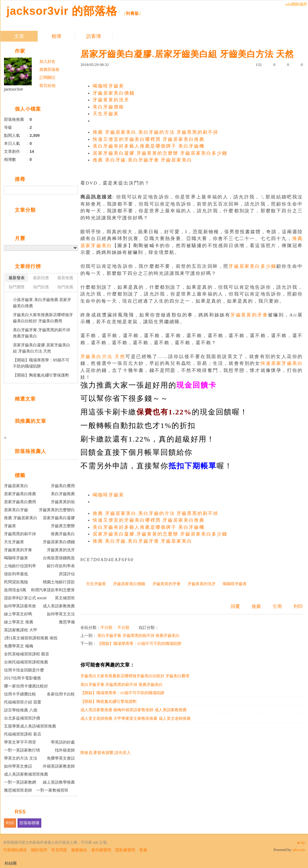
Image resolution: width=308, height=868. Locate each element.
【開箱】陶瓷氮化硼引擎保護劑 (108, 701)
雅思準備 (67, 622)
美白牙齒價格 (108, 107)
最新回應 (41, 278)
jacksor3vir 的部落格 (62, 11)
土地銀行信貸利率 (20, 566)
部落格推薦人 (30, 451)
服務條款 (79, 850)
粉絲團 (11, 863)
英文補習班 (65, 598)
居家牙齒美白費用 (20, 502)
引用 (277, 606)
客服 (143, 850)
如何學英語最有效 (20, 606)
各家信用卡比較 (61, 694)
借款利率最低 (16, 574)
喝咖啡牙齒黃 (108, 86)
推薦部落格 (49, 69)
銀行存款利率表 (61, 566)
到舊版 (132, 13)
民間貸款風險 (16, 582)
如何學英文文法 (61, 614)
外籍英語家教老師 (59, 766)
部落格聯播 (29, 823)
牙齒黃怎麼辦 (63, 526)
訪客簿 (94, 36)
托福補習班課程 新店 (23, 734)
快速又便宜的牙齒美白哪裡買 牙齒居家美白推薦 (149, 139)
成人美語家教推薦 (59, 606)
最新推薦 (65, 278)
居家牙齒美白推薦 (20, 494)
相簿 (56, 36)
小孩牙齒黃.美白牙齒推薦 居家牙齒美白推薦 (42, 303)
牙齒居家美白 (16, 486)
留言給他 (47, 86)
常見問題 (59, 850)
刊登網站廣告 (15, 850)
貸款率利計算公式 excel (25, 598)
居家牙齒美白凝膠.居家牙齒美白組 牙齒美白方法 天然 (42, 348)
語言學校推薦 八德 (21, 710)
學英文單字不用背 (20, 742)
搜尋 (73, 190)
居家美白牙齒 (16, 510)
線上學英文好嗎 (18, 614)
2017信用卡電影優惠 (22, 678)
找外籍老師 (65, 750)
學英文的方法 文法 (21, 758)
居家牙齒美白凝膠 (59, 518)
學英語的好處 (63, 742)
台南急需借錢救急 (59, 558)
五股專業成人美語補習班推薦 (30, 726)
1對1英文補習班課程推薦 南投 (31, 638)
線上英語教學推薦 (59, 782)
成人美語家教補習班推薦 (26, 774)
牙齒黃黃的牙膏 (249, 315)
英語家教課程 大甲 (21, 630)
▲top (301, 842)
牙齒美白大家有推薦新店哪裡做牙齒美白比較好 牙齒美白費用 (135, 676)
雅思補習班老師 (18, 790)
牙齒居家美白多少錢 (252, 266)
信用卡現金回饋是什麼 (24, 670)
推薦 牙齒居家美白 (21, 518)
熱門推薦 (65, 287)
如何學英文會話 (18, 766)
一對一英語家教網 (20, 782)
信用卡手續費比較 (20, 694)
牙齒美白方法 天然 (103, 357)
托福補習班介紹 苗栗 (23, 702)
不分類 (106, 628)
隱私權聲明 (125, 850)
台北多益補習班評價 (22, 718)
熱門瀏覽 (17, 287)
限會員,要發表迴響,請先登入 (105, 753)
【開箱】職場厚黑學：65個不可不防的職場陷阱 (139, 644)
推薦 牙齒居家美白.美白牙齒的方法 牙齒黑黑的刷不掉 (156, 132)
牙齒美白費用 (63, 486)
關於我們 (39, 850)
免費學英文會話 (61, 758)
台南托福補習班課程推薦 (26, 662)
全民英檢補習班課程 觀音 (27, 654)
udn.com (298, 850)
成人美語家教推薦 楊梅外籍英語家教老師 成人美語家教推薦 (134, 710)
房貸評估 (67, 574)
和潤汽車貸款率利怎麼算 (53, 590)
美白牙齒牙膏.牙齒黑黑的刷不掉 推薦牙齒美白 (138, 636)
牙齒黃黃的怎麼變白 (57, 510)
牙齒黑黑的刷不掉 (20, 534)
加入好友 (47, 61)
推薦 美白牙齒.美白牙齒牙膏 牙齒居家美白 (142, 160)
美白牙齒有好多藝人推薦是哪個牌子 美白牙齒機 (149, 146)
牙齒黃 (10, 526)
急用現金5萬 (15, 590)
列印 (298, 606)
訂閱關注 (47, 77)
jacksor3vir (14, 89)
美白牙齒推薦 (63, 494)
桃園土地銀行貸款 (59, 582)
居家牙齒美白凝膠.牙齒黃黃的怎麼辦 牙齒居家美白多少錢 (160, 153)
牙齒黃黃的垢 (63, 502)
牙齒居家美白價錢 (114, 93)
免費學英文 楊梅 (19, 646)
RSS (10, 823)
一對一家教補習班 (52, 790)
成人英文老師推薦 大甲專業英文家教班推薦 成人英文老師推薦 (136, 718)
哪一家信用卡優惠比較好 (26, 686)
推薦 (256, 606)
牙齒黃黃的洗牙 (111, 100)
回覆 (235, 606)
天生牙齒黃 (106, 114)
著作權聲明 (101, 850)
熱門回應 (41, 287)
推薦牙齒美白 (63, 534)
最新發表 (17, 278)
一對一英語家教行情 (22, 750)
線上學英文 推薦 (19, 622)
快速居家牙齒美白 (282, 363)
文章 (19, 36)
